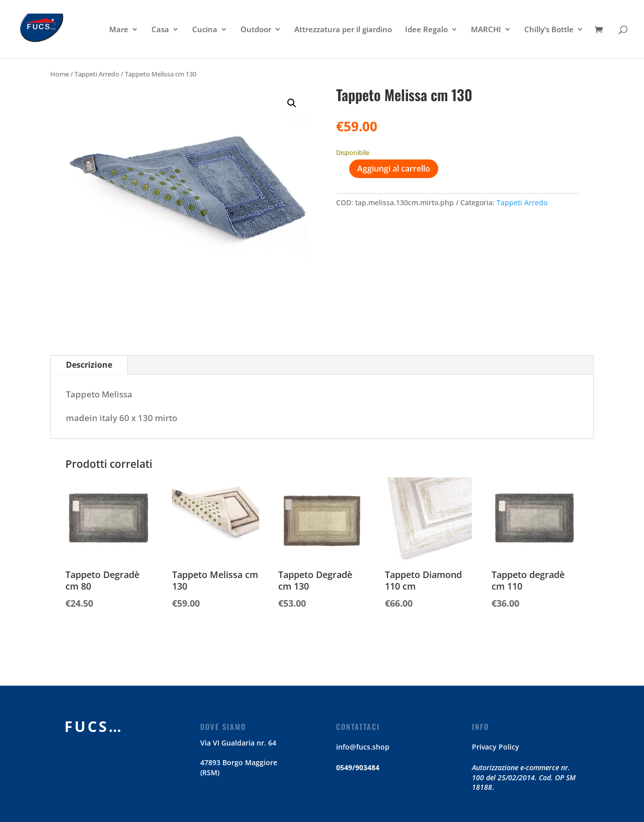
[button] (292, 103)
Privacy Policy (496, 747)
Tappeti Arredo (97, 74)
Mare (119, 30)
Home (60, 74)
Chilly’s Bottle (549, 30)
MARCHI (486, 30)
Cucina (205, 30)
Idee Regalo (426, 30)
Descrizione (89, 365)
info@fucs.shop (363, 747)
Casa (160, 30)
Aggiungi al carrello (394, 169)
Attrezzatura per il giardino (343, 30)
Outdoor (256, 30)
